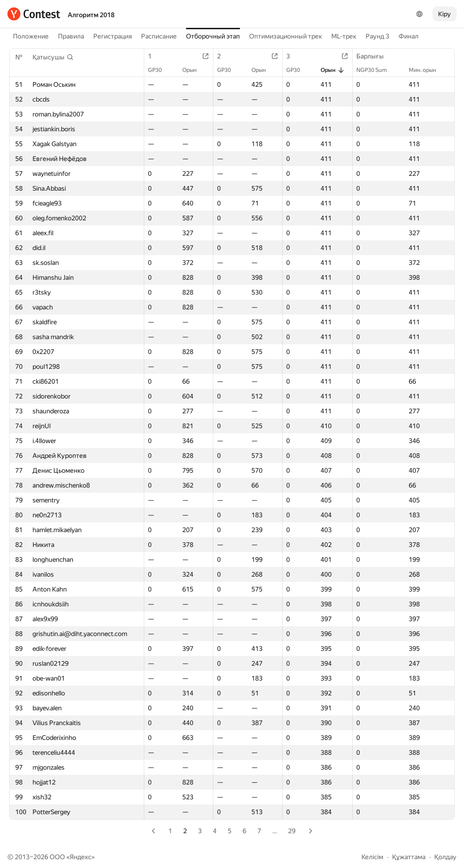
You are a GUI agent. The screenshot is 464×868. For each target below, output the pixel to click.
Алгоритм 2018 (91, 15)
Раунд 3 (377, 36)
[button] (53, 57)
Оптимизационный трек (286, 36)
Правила (71, 36)
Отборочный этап (213, 36)
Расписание (159, 36)
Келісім (372, 857)
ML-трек (344, 36)
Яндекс (81, 857)
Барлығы (375, 56)
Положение (31, 36)
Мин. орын (427, 70)
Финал (409, 36)
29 (292, 831)
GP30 (160, 70)
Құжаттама (409, 857)
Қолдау (445, 857)
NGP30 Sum (376, 70)
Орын (194, 70)
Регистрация (113, 36)
